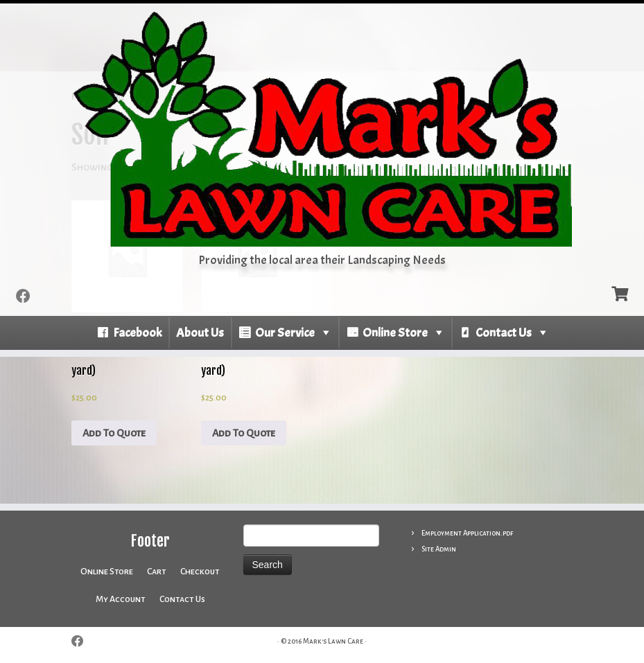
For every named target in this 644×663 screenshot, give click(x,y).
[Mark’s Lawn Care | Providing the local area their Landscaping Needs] (322, 129)
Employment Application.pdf (467, 533)
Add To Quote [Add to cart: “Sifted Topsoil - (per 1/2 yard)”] (244, 433)
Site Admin (439, 549)
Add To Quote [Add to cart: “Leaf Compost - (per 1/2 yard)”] (114, 433)
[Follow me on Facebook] (28, 297)
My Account (121, 599)
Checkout (200, 572)
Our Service (285, 333)
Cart (157, 572)
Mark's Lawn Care (333, 641)
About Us (200, 333)
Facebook (137, 333)
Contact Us (504, 333)
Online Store (395, 333)
